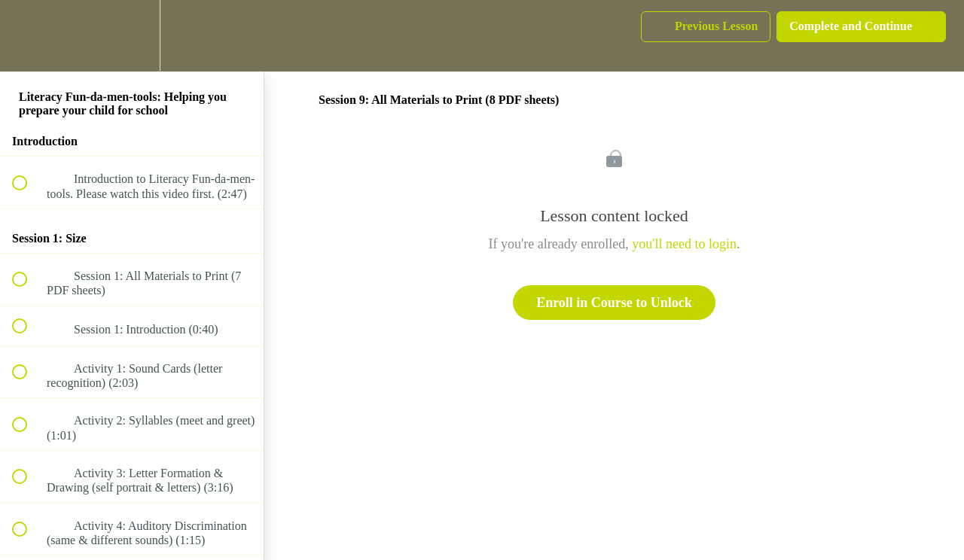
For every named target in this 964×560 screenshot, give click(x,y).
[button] (28, 36)
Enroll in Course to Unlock (614, 303)
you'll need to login (684, 244)
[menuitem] (132, 36)
